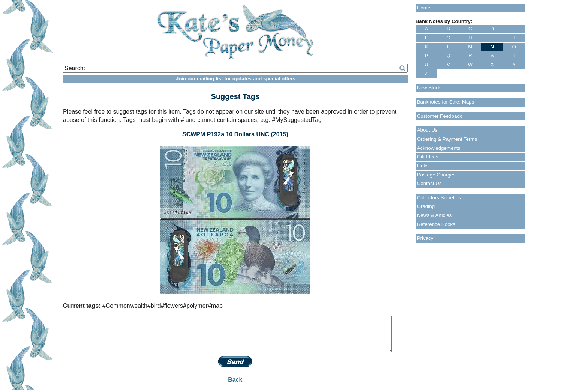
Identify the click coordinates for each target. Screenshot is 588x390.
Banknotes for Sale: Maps (446, 102)
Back (235, 380)
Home (424, 8)
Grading (426, 206)
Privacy (425, 238)
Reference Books (436, 224)
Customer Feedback (439, 116)
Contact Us (429, 183)
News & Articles (434, 215)
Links (423, 166)
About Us (427, 130)
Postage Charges (436, 175)
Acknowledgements (439, 148)
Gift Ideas (428, 157)
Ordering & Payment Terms (447, 139)
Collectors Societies (439, 198)
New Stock (429, 88)
